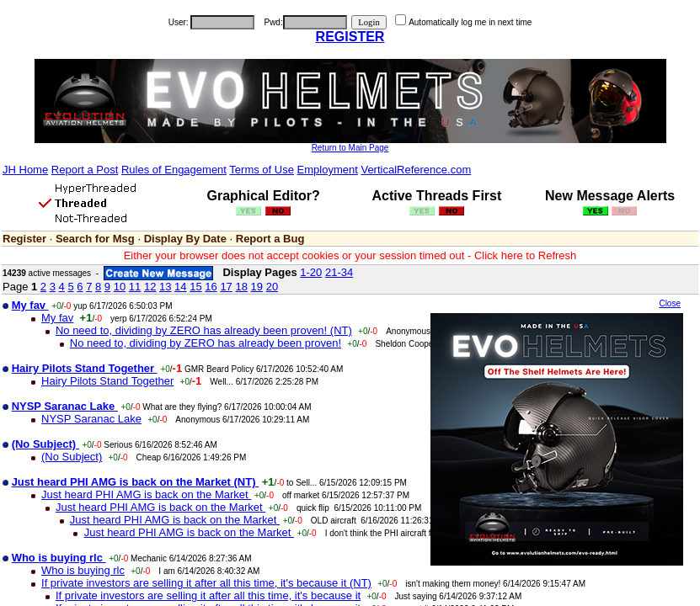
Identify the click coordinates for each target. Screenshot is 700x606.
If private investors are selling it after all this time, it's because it (208, 595)
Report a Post (85, 170)
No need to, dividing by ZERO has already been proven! (206, 343)
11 (135, 287)
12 (150, 287)
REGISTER (350, 37)
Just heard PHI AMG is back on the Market (146, 494)
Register (24, 239)
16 (211, 287)
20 (272, 287)
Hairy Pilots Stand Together (107, 381)
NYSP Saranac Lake (91, 419)
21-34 (339, 272)
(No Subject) (72, 457)
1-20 (311, 272)
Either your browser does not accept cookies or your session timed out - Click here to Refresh (350, 255)
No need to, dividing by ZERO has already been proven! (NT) (204, 330)
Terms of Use (262, 170)
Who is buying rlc (83, 570)
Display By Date (185, 239)
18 (241, 287)
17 (226, 287)
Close (670, 303)
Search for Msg (95, 239)
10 (120, 287)
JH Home (25, 170)
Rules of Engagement (174, 170)
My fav (57, 318)
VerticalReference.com (416, 170)
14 (180, 287)
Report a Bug (270, 239)
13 (165, 287)
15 (195, 287)
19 (257, 287)
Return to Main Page (350, 148)
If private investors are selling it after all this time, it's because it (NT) (206, 583)
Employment (328, 170)
